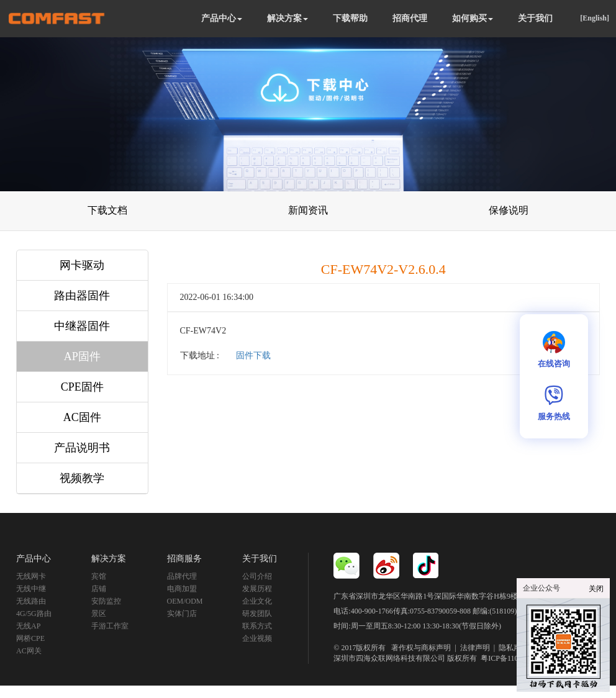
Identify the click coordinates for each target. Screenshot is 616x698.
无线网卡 (31, 576)
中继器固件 (82, 326)
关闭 (596, 589)
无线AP (28, 626)
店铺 (99, 589)
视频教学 (82, 478)
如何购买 (473, 18)
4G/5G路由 (34, 614)
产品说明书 (82, 448)
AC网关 (29, 651)
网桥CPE (30, 638)
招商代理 (410, 18)
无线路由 (31, 601)
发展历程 (257, 589)
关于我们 (535, 18)
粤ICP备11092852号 (512, 658)
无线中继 (31, 589)
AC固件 (82, 417)
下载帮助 (350, 18)
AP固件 (82, 356)
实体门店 (182, 614)
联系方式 (257, 626)
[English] (595, 18)
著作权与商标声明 (421, 648)
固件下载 (253, 356)
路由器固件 (82, 296)
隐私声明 (514, 648)
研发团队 (257, 614)
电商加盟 (182, 589)
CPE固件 (82, 387)
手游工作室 (110, 626)
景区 (99, 614)
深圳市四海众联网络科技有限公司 (389, 658)
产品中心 (222, 18)
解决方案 (288, 18)
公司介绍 (257, 576)
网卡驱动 (82, 265)
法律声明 (475, 648)
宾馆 (99, 576)
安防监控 (106, 601)
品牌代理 (182, 576)
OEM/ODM (185, 601)
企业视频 (257, 638)
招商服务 (184, 559)
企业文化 (257, 601)
